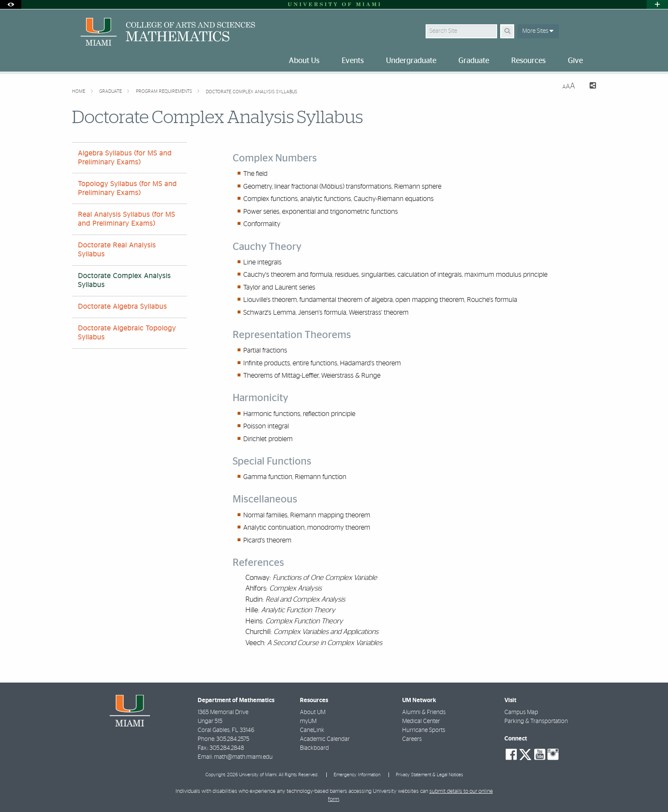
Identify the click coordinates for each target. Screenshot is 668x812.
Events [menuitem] (353, 61)
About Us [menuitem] (304, 61)
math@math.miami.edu (243, 757)
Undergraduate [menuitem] (411, 61)
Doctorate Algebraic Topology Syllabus (127, 333)
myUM (308, 721)
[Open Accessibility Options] (11, 4)
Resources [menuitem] (528, 61)
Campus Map (521, 712)
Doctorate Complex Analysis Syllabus (252, 92)
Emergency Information (357, 775)
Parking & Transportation (536, 721)
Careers (412, 739)
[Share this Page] (589, 87)
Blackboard (314, 748)
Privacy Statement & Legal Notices (429, 775)
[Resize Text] (569, 86)
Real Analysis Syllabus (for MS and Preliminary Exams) (127, 219)
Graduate (111, 91)
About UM (313, 712)
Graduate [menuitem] (474, 61)
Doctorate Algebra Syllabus (122, 307)
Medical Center (421, 721)
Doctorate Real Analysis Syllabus (117, 250)
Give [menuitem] (575, 61)
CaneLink (312, 730)
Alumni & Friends (424, 712)
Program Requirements (165, 91)
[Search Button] (507, 31)
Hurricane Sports (424, 730)
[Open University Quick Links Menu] (657, 4)
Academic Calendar (325, 739)
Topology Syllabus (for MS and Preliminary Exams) (127, 188)
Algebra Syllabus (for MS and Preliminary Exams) (125, 158)
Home (79, 91)
